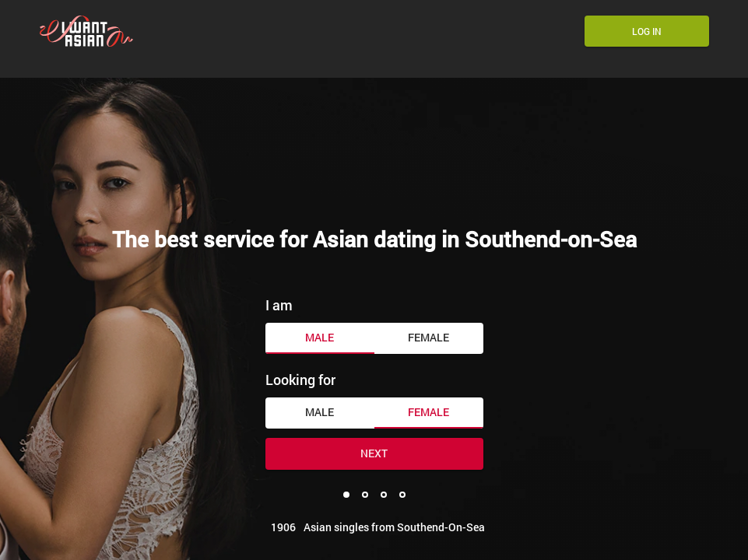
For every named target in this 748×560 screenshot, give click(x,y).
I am (279, 305)
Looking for (300, 380)
